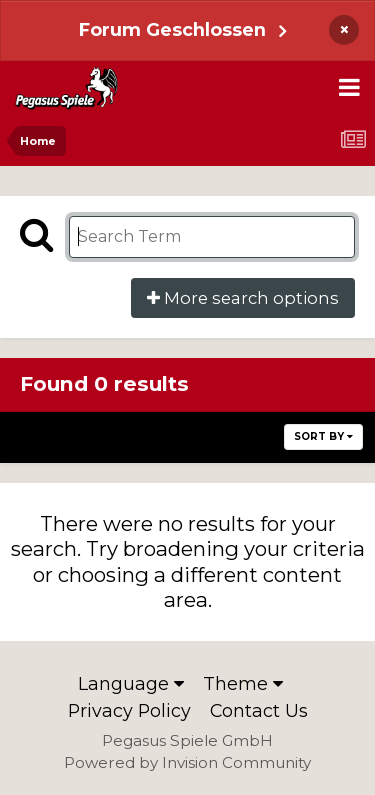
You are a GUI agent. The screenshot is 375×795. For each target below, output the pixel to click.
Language (131, 683)
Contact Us (259, 710)
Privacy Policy (129, 710)
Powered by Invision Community (187, 762)
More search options (243, 298)
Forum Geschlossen (172, 29)
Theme (243, 683)
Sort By (323, 436)
